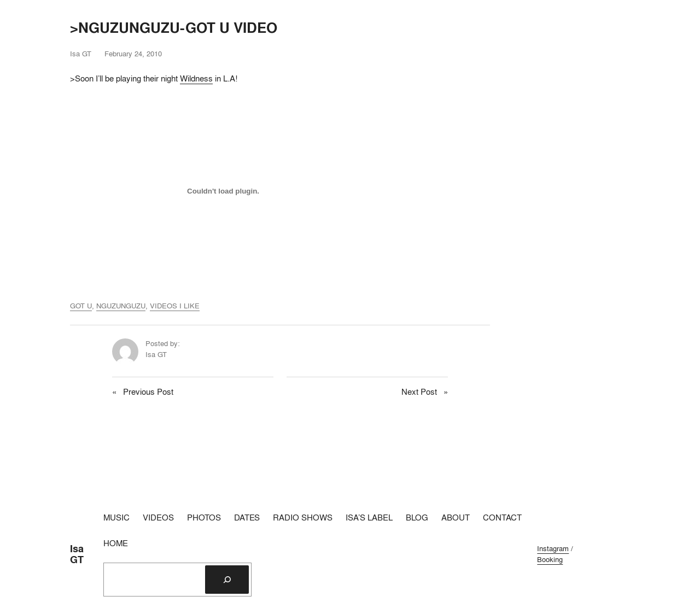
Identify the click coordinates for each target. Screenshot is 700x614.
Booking (550, 559)
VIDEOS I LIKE (175, 306)
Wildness (196, 78)
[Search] (227, 580)
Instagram (553, 548)
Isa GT (77, 554)
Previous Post (148, 392)
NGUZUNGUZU (121, 306)
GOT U (81, 306)
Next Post (419, 392)
